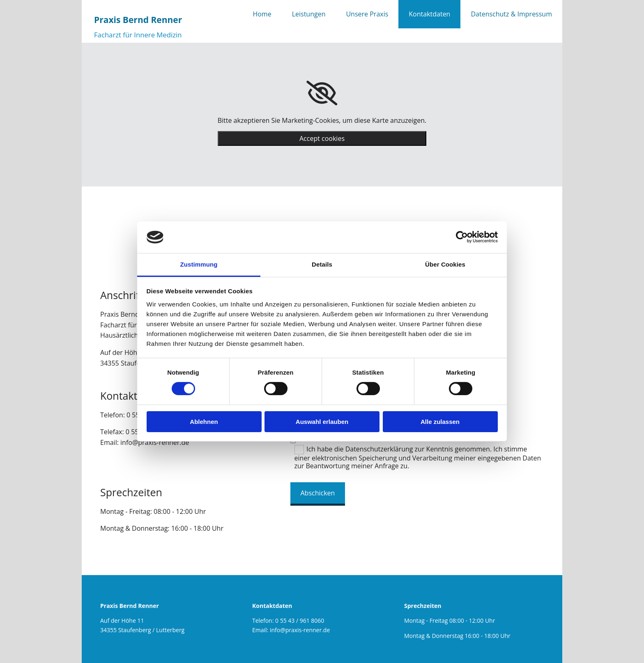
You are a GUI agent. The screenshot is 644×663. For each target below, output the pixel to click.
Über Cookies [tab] (445, 264)
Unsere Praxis (367, 14)
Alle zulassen (440, 422)
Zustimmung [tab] (199, 264)
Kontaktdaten (429, 14)
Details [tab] (322, 264)
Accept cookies (322, 138)
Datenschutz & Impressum (511, 14)
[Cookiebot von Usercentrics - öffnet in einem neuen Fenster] (462, 237)
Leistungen (309, 14)
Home (262, 14)
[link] (322, 93)
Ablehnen (204, 422)
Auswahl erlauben (322, 422)
